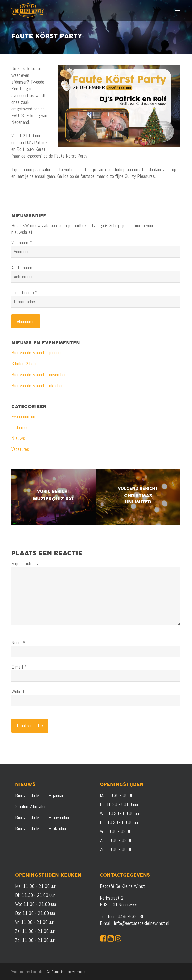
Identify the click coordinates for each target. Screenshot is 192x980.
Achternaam (22, 268)
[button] (178, 10)
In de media (22, 427)
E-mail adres (25, 293)
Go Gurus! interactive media (66, 972)
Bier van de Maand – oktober (37, 386)
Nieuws (18, 438)
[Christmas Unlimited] (138, 497)
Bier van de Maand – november (39, 375)
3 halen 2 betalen (27, 364)
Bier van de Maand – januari (36, 353)
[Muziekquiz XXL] (54, 497)
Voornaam (22, 243)
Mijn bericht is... (26, 563)
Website (19, 691)
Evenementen (23, 416)
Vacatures (20, 449)
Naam (18, 643)
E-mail (19, 667)
